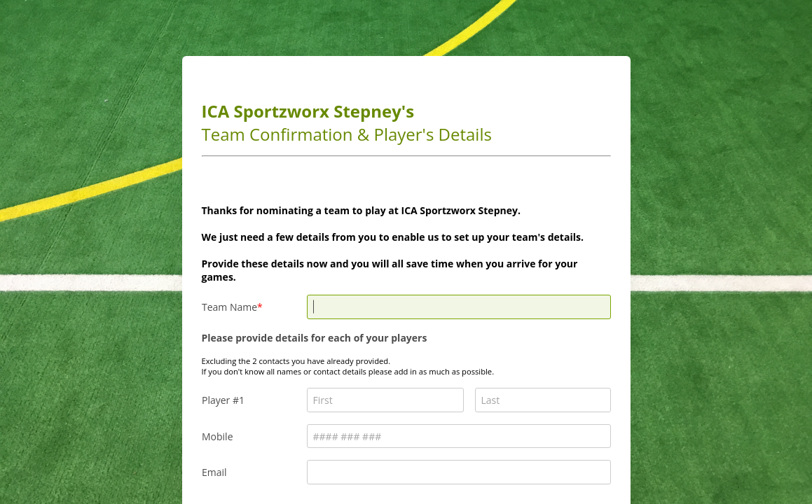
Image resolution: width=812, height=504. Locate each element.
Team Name (229, 307)
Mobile (218, 436)
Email (214, 472)
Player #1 (223, 400)
